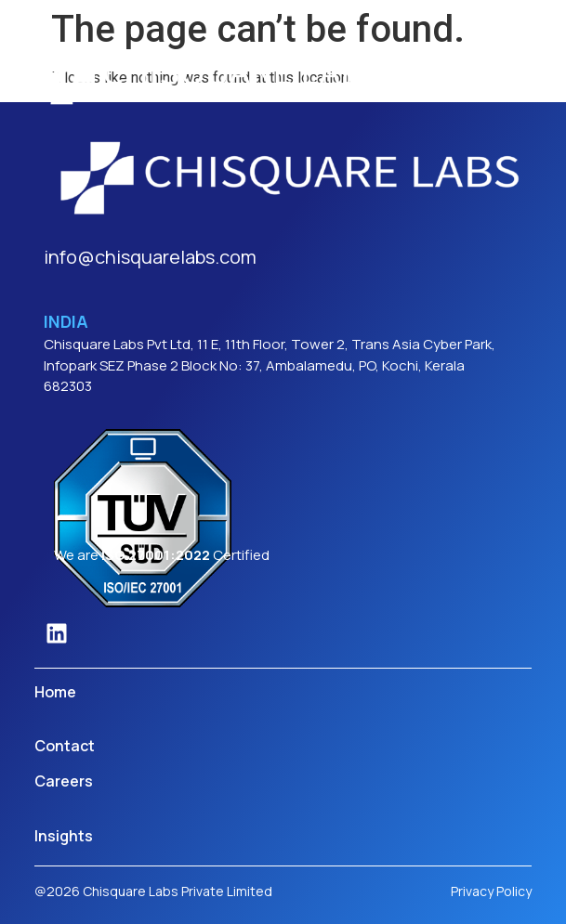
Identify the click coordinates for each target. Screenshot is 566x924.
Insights (64, 836)
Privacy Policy (491, 891)
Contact (65, 746)
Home (55, 692)
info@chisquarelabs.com (150, 257)
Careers (64, 781)
